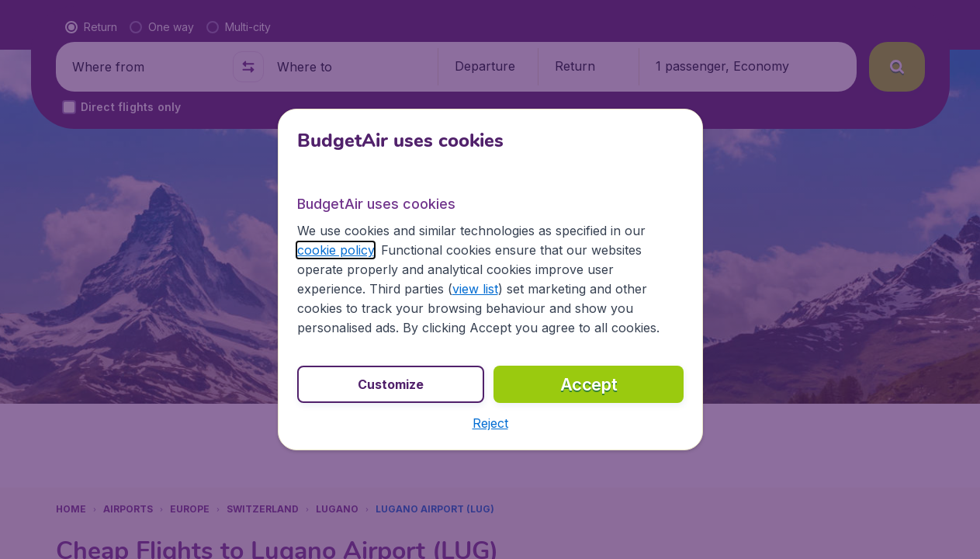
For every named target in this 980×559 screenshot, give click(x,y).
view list (475, 289)
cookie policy (336, 250)
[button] (490, 423)
